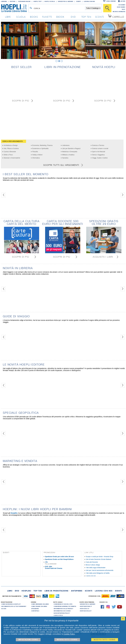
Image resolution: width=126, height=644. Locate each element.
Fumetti (47, 17)
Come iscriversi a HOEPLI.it (11, 604)
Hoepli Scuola (50, 1)
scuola (21, 17)
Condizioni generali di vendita (65, 606)
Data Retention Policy (62, 613)
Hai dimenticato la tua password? (14, 606)
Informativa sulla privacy (63, 609)
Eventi (79, 1)
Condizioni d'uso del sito (63, 604)
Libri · (10, 591)
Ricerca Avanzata (119, 12)
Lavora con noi (91, 576)
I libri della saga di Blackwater (96, 568)
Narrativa (65, 158)
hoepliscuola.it (86, 611)
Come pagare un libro (39, 606)
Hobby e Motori (37, 155)
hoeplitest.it (85, 609)
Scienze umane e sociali (100, 149)
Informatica (36, 158)
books (34, 17)
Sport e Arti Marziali (99, 152)
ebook (60, 17)
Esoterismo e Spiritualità (40, 149)
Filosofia (35, 152)
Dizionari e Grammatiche (12, 158)
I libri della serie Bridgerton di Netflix (98, 573)
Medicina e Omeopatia (70, 152)
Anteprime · (77, 591)
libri (8, 17)
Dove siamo (121, 7)
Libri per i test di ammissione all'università (100, 570)
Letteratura (66, 145)
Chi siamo (122, 5)
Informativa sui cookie (62, 611)
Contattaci (35, 611)
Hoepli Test (38, 1)
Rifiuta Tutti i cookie (67, 640)
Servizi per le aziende (66, 1)
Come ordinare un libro (40, 604)
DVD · (18, 591)
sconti (100, 17)
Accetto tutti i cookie (105, 640)
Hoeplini (14, 513)
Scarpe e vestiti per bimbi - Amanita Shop (99, 557)
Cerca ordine (111, 1)
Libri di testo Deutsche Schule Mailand (98, 559)
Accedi (123, 1)
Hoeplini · (27, 591)
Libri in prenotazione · (57, 591)
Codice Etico (58, 615)
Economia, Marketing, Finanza (42, 145)
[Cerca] (107, 8)
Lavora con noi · (104, 591)
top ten (86, 17)
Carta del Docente (92, 562)
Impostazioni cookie (28, 640)
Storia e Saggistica (98, 155)
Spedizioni (35, 609)
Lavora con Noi (89, 1)
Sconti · (89, 591)
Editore (13, 1)
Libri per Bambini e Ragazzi (71, 149)
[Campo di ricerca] (59, 8)
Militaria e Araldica (68, 155)
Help (124, 9)
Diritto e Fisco (8, 155)
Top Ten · (38, 591)
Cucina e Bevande (10, 152)
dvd (73, 17)
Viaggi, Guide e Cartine (100, 158)
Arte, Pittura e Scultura (11, 149)
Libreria (4, 1)
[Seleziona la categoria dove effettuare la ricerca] (93, 8)
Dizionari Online (24, 1)
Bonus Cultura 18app (93, 565)
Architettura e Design (11, 145)
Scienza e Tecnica (98, 145)
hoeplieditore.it (86, 606)
